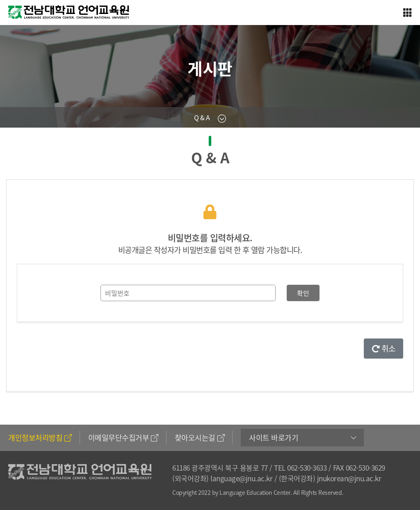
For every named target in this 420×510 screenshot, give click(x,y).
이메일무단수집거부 (123, 438)
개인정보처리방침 (40, 438)
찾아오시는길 (200, 438)
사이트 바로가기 (274, 438)
